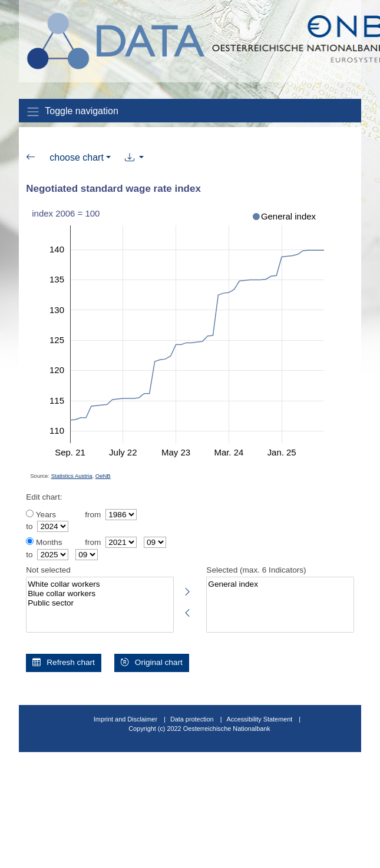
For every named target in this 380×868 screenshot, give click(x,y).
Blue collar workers (100, 594)
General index (280, 584)
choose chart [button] (77, 157)
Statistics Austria (72, 476)
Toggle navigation (72, 112)
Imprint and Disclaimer (125, 719)
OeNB (103, 476)
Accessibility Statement (261, 719)
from (93, 515)
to (29, 526)
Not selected (48, 570)
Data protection (192, 719)
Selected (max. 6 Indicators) (256, 570)
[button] (135, 158)
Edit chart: (44, 497)
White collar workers (100, 584)
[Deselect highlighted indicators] (188, 611)
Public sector (100, 603)
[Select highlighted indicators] (188, 590)
